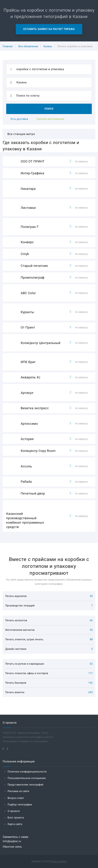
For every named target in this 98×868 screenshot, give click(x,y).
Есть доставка (19, 119)
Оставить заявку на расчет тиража (49, 29)
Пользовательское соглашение (27, 778)
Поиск (49, 109)
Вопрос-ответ (16, 798)
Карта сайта (15, 824)
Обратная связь (12, 847)
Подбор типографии (20, 805)
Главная (8, 46)
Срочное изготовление (51, 119)
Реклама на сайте (18, 791)
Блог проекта (16, 818)
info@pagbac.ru (12, 841)
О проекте (14, 811)
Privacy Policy (58, 861)
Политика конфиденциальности (27, 772)
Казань (48, 46)
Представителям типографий (25, 785)
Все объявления (28, 46)
